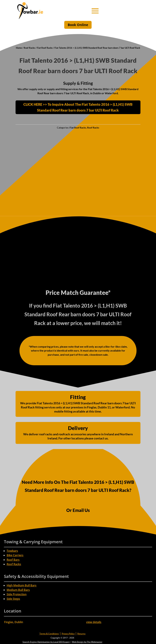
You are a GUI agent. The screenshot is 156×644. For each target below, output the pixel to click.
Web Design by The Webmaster (87, 642)
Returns (81, 634)
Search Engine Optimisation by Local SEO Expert (46, 642)
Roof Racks (29, 48)
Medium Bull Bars (18, 590)
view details (94, 622)
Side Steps (13, 599)
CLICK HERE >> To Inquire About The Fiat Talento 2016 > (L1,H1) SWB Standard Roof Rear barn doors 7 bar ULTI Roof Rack (78, 107)
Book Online (78, 25)
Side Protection (17, 594)
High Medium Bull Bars (22, 585)
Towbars (12, 551)
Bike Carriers (15, 555)
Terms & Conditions (49, 634)
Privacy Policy (68, 634)
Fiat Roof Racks (45, 48)
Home (19, 48)
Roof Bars (13, 560)
